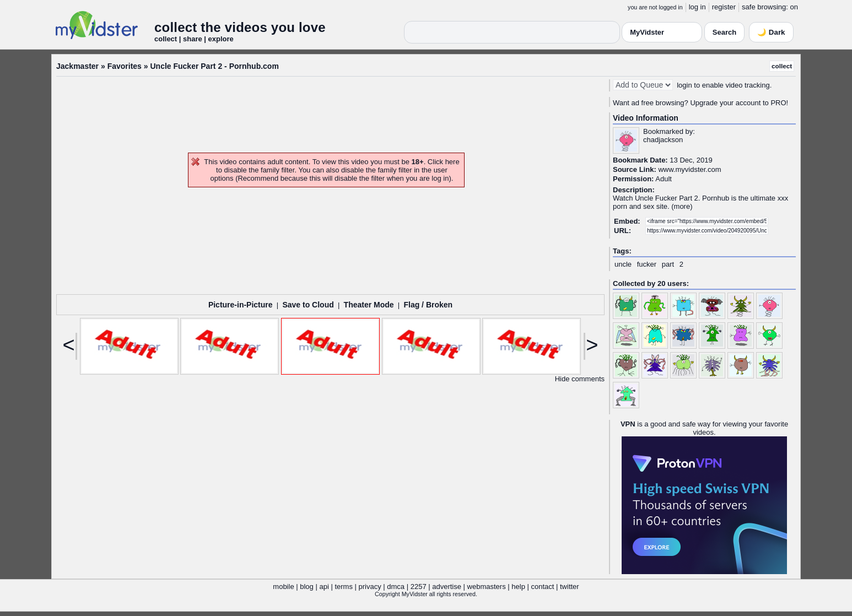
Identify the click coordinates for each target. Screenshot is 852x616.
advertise (447, 587)
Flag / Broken (428, 305)
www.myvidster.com (689, 169)
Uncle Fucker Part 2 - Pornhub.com (214, 66)
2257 (419, 587)
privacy (370, 587)
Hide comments (580, 379)
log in (697, 7)
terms (344, 587)
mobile (283, 587)
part (668, 264)
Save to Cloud (308, 305)
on (794, 7)
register (724, 7)
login (684, 85)
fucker (647, 264)
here (452, 162)
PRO (778, 103)
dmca (396, 587)
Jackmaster (77, 66)
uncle (623, 264)
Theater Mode (369, 305)
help (518, 587)
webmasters (487, 587)
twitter (570, 587)
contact (542, 587)
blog (307, 587)
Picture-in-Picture (241, 305)
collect (782, 66)
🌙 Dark (771, 32)
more (682, 206)
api (324, 587)
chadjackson (663, 140)
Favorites (125, 66)
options (222, 178)
